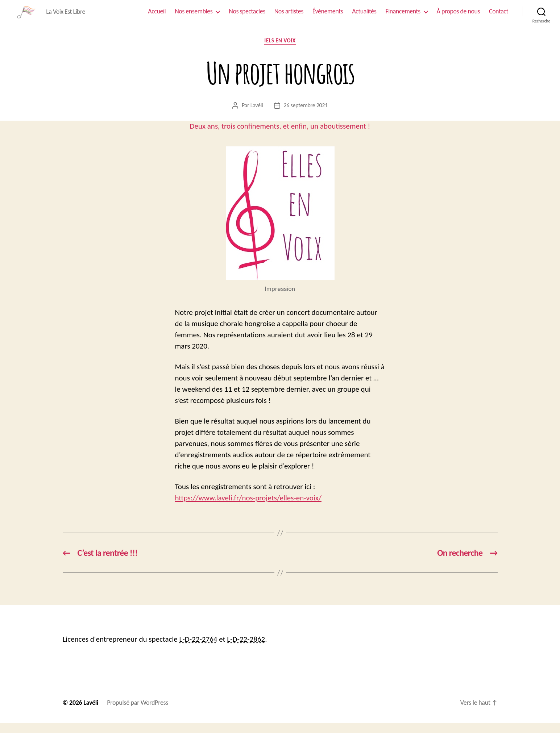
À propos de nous (458, 16)
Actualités (364, 16)
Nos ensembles (194, 16)
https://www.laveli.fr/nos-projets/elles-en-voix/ (248, 508)
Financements (403, 16)
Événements (328, 16)
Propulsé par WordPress (138, 712)
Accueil (157, 16)
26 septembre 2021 (306, 115)
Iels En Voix (280, 50)
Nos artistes (289, 16)
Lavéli (257, 115)
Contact (499, 16)
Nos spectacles (247, 16)
